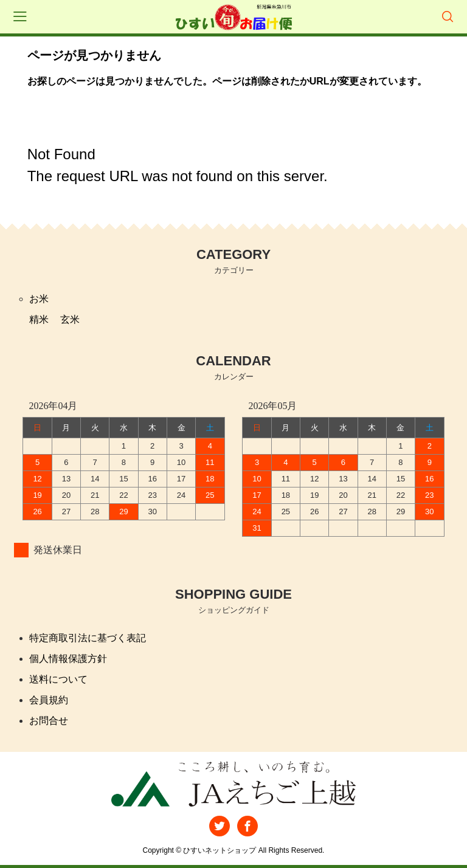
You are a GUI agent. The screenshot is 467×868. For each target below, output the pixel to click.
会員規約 (49, 700)
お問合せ (49, 721)
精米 (39, 319)
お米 (39, 299)
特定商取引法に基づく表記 (88, 638)
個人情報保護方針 (68, 659)
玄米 (70, 319)
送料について (58, 679)
